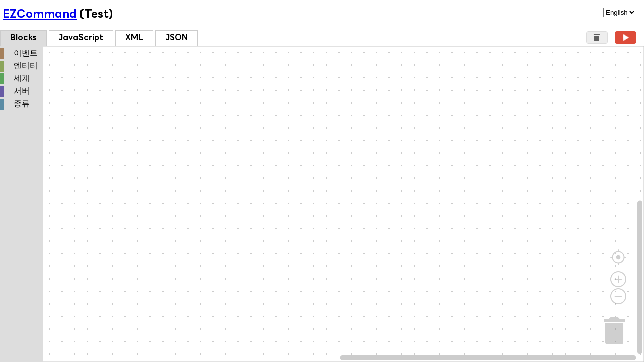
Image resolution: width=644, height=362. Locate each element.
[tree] (22, 80)
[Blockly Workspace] (322, 204)
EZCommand (40, 15)
